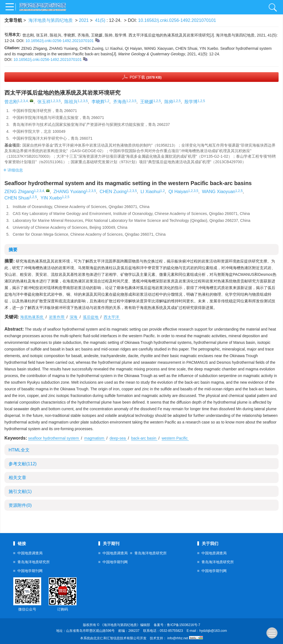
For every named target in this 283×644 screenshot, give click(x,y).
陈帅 (169, 102)
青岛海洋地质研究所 (34, 562)
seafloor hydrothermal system (54, 438)
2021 (84, 20)
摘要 (13, 250)
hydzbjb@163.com (213, 631)
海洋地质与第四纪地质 (51, 20)
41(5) (101, 20)
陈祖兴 (71, 102)
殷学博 (191, 102)
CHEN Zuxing (113, 192)
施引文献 (20, 491)
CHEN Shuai (17, 198)
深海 (74, 317)
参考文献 (23, 464)
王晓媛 (147, 102)
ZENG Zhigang (19, 192)
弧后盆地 (91, 317)
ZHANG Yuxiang (70, 192)
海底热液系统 (32, 317)
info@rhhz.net (178, 638)
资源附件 (20, 505)
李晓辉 (98, 102)
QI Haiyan (178, 192)
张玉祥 (44, 102)
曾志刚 (11, 102)
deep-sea (118, 438)
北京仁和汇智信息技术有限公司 (117, 638)
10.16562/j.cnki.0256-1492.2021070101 (177, 20)
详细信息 (13, 170)
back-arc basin (144, 438)
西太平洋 (112, 317)
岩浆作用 (57, 317)
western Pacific (175, 438)
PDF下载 (146, 77)
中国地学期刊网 (30, 571)
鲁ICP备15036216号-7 (184, 625)
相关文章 (17, 478)
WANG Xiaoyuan (219, 192)
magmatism (95, 438)
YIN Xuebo (51, 198)
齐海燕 (120, 102)
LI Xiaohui (150, 192)
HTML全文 (19, 450)
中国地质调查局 (30, 553)
